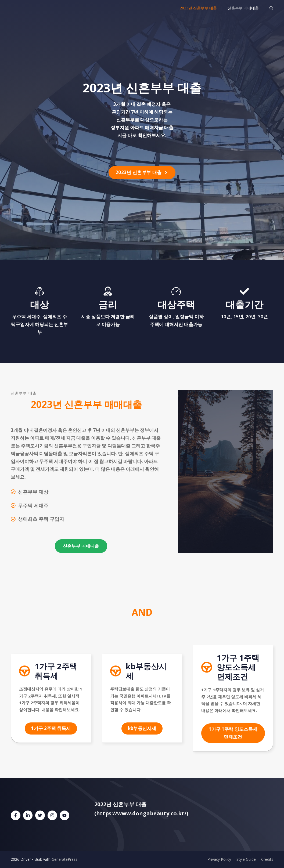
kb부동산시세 (142, 728)
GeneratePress (64, 859)
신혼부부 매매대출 (243, 8)
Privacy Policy (219, 859)
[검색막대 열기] (271, 8)
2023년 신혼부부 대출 (198, 8)
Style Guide (246, 859)
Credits (267, 859)
